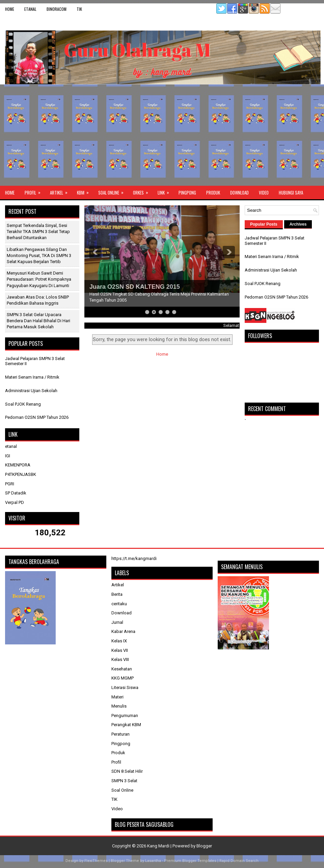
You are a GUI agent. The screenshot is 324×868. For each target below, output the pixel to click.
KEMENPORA (18, 465)
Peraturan (120, 734)
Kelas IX (119, 641)
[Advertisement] (162, 135)
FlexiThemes (96, 861)
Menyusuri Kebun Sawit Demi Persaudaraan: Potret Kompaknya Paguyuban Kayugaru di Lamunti (39, 279)
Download (239, 193)
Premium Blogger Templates (190, 861)
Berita (117, 594)
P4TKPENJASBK (21, 474)
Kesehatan (122, 669)
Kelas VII (120, 650)
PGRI (10, 484)
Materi (117, 697)
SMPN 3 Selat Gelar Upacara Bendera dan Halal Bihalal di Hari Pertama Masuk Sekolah (38, 321)
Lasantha (153, 861)
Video (264, 193)
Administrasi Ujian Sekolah (31, 391)
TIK (79, 9)
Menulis (119, 706)
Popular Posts (264, 224)
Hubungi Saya (291, 193)
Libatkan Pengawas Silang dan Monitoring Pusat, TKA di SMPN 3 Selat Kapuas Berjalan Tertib (39, 256)
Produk (213, 193)
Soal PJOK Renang (23, 404)
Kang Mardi (159, 846)
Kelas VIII (120, 659)
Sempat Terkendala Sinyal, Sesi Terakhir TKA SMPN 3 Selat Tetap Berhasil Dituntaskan (38, 232)
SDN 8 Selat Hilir (127, 771)
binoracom (57, 9)
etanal (30, 9)
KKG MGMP (123, 678)
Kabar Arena (123, 631)
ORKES (143, 191)
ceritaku (119, 604)
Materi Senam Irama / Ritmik (32, 377)
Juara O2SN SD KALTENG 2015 (135, 287)
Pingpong (187, 193)
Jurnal (117, 622)
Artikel (61, 191)
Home (10, 9)
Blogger (204, 846)
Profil (35, 191)
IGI (8, 456)
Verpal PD (15, 502)
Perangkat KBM (126, 725)
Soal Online (113, 191)
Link (166, 191)
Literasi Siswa (125, 687)
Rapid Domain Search (239, 861)
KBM (85, 191)
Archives (298, 224)
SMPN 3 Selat (124, 781)
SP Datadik (16, 493)
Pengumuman (125, 716)
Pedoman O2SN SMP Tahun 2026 (37, 417)
